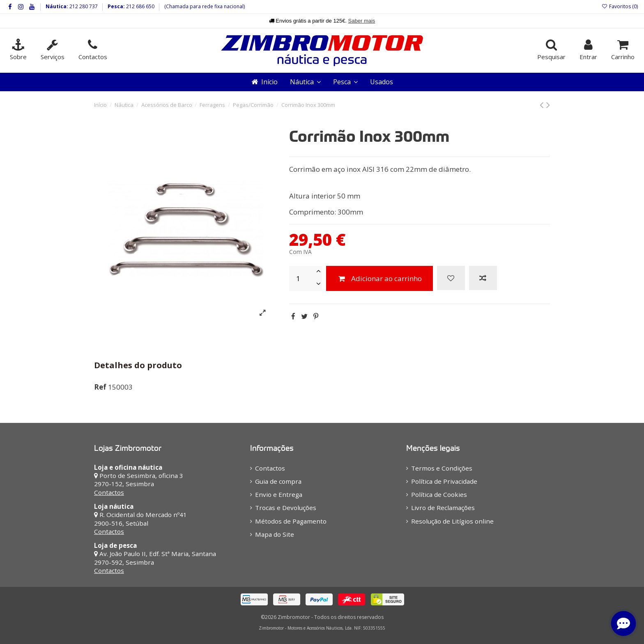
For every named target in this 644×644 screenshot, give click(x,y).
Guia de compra (278, 481)
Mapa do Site (275, 534)
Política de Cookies (439, 494)
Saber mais (362, 21)
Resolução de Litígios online (452, 521)
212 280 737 (83, 6)
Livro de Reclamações (443, 508)
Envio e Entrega (279, 494)
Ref (100, 387)
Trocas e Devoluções (286, 508)
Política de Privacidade (444, 481)
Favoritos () (620, 6)
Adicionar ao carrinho (379, 278)
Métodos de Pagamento (291, 521)
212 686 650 (140, 6)
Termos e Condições (442, 468)
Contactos (109, 492)
